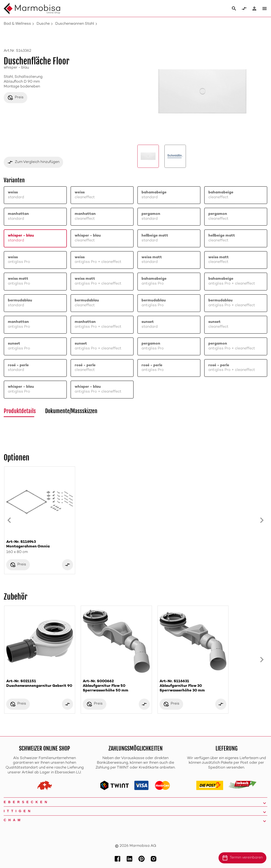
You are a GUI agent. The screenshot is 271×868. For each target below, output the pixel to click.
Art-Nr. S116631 (193, 686)
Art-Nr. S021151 (40, 684)
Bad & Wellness (17, 24)
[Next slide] (262, 520)
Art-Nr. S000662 (116, 686)
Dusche (43, 24)
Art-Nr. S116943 (40, 545)
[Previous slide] (9, 520)
